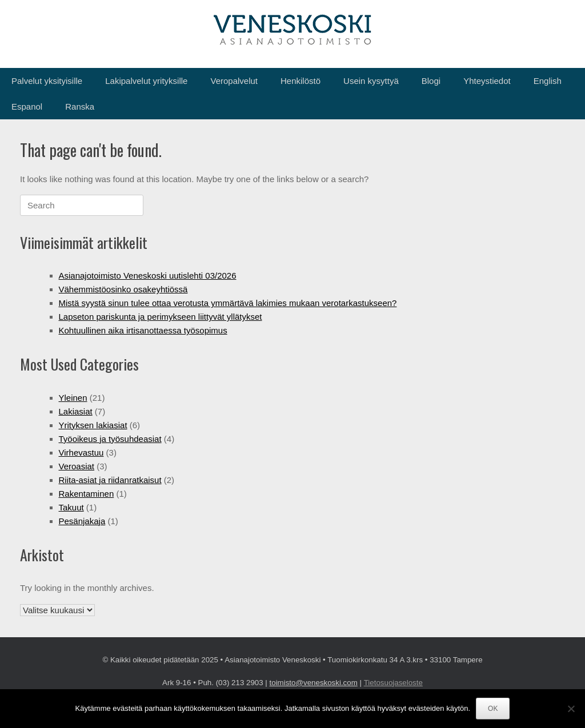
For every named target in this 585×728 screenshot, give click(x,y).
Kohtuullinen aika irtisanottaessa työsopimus (143, 330)
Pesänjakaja (82, 521)
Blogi (431, 81)
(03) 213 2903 (240, 683)
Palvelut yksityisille (47, 81)
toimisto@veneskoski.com (314, 683)
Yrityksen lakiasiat (93, 425)
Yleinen (73, 398)
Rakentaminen (87, 494)
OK (493, 709)
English (548, 81)
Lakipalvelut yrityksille (146, 81)
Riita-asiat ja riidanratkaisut (110, 480)
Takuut (71, 507)
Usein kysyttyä (371, 81)
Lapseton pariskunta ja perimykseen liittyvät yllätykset (161, 317)
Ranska (80, 106)
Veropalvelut (234, 81)
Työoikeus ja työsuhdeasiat (110, 439)
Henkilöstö (300, 81)
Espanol (27, 106)
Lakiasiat (76, 411)
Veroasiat (77, 466)
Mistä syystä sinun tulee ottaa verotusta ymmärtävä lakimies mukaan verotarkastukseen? (228, 303)
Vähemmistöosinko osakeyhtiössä (123, 289)
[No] (571, 709)
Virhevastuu (81, 453)
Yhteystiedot (487, 81)
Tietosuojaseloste (393, 683)
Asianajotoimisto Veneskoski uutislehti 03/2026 (148, 275)
